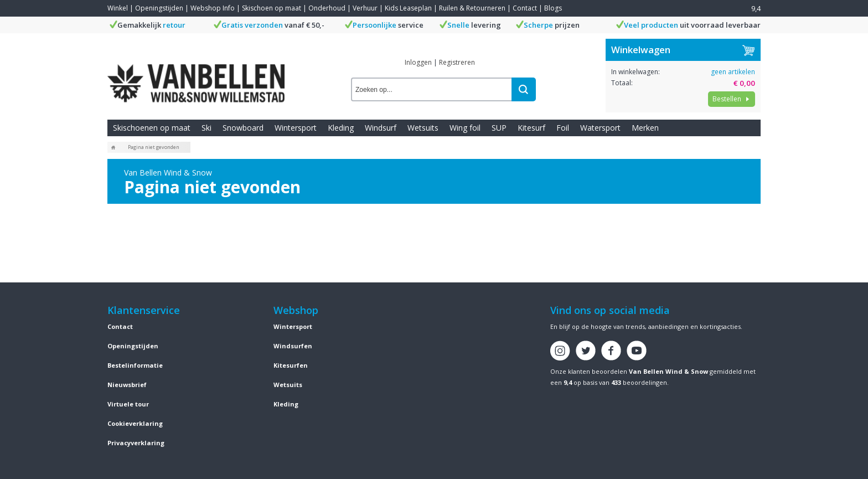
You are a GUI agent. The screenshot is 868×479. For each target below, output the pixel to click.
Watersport (600, 128)
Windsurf (381, 128)
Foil (563, 128)
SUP (499, 128)
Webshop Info (213, 8)
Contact (525, 8)
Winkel (118, 8)
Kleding (341, 128)
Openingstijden (159, 8)
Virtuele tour (128, 404)
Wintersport (296, 128)
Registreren (457, 62)
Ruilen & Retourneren (472, 8)
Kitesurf (531, 128)
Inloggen (418, 62)
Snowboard (243, 128)
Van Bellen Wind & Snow (668, 371)
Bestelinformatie (135, 365)
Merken (645, 128)
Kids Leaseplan (408, 8)
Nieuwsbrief (127, 385)
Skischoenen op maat (152, 128)
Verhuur (365, 8)
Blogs (553, 8)
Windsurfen (293, 346)
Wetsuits (423, 128)
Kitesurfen (291, 365)
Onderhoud (327, 8)
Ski (206, 128)
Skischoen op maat (272, 8)
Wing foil (465, 128)
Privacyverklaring (136, 443)
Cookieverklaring (135, 423)
